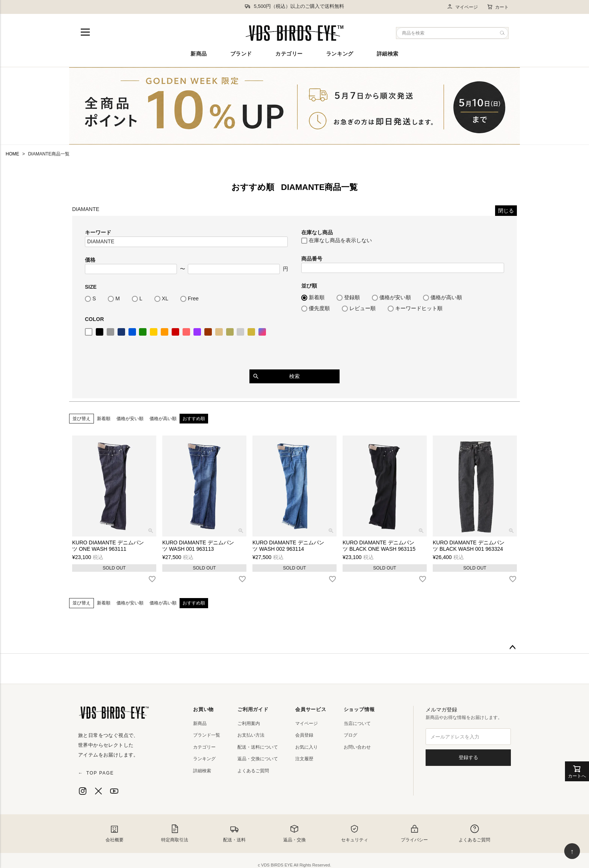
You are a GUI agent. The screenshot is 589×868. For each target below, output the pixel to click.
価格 (90, 260)
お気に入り (307, 747)
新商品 (199, 54)
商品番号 (312, 259)
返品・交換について (258, 759)
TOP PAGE (96, 773)
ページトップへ (512, 648)
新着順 (104, 419)
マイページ (462, 7)
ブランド (241, 54)
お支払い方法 (251, 735)
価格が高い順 (163, 419)
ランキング (340, 54)
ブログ (350, 735)
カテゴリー (289, 54)
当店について (357, 723)
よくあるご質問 (253, 771)
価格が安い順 (130, 419)
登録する (468, 757)
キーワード (98, 232)
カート (498, 7)
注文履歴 (304, 759)
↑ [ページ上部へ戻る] (572, 851)
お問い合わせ (357, 747)
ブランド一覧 (207, 735)
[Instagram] (83, 791)
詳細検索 (388, 54)
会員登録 (304, 735)
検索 (294, 376)
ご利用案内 (249, 723)
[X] (98, 791)
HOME (12, 154)
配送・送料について (258, 747)
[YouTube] (114, 791)
